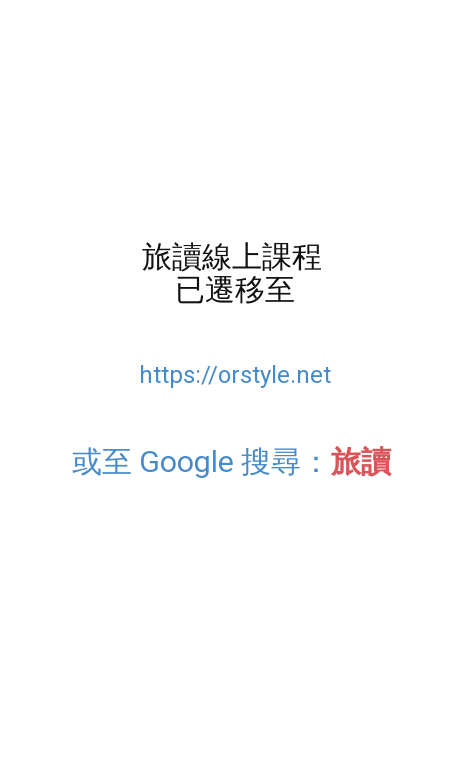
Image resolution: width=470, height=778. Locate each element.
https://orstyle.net (235, 375)
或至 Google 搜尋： (235, 461)
